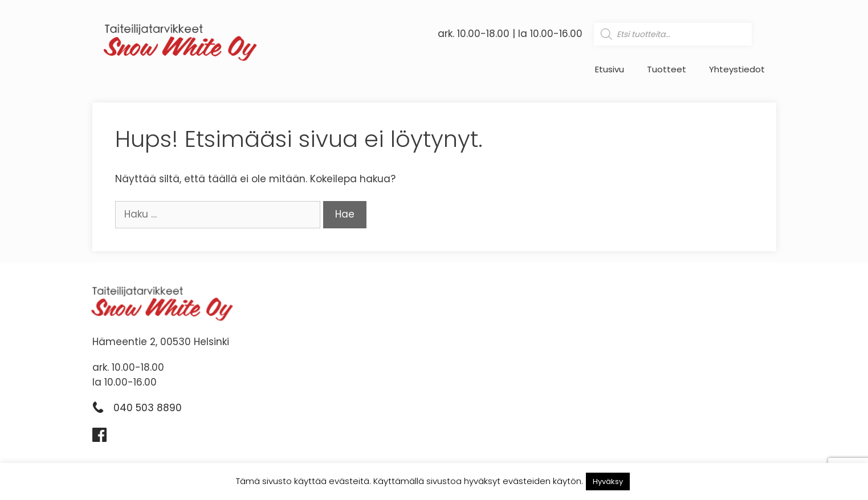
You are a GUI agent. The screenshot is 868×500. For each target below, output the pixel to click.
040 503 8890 (148, 408)
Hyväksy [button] (608, 481)
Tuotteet (667, 69)
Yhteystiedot (737, 69)
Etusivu (610, 69)
